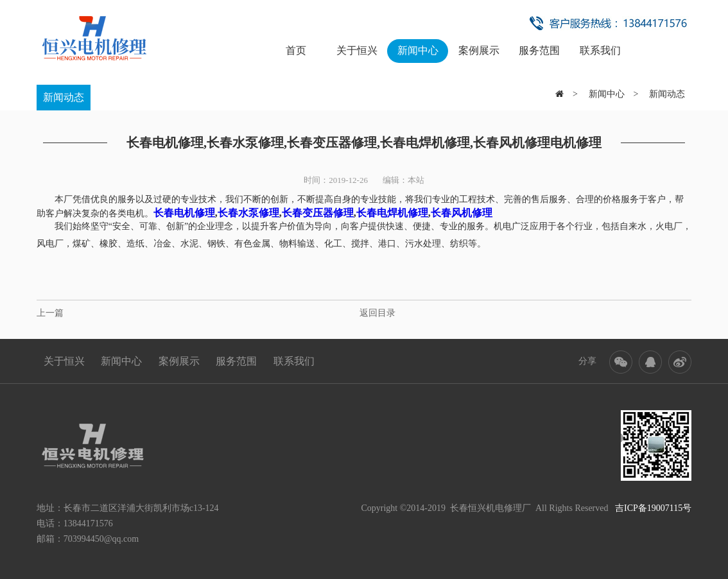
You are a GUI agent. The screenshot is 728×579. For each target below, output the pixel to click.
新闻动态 (64, 97)
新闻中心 (418, 50)
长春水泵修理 (248, 213)
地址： (50, 508)
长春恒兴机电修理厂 (490, 508)
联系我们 (600, 50)
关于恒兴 (357, 50)
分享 (587, 361)
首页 (296, 50)
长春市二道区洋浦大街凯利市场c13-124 (141, 508)
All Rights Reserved (613, 508)
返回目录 (377, 313)
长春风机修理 (462, 213)
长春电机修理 (184, 213)
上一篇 (50, 313)
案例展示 (479, 50)
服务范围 (539, 50)
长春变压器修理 (318, 213)
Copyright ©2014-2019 (403, 508)
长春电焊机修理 (392, 213)
